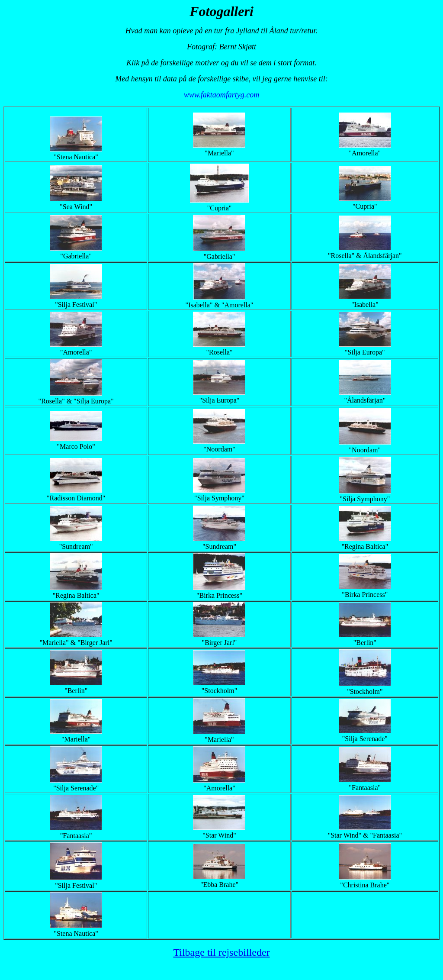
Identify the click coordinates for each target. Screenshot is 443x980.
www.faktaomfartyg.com (222, 95)
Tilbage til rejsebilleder (221, 952)
